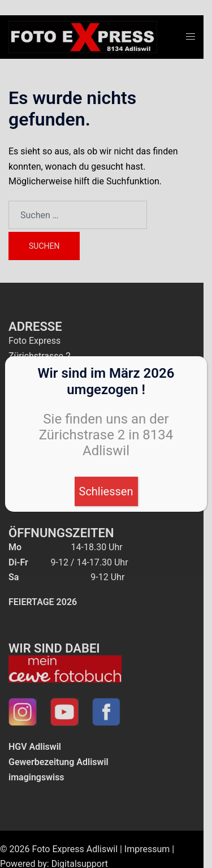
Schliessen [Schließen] (106, 491)
